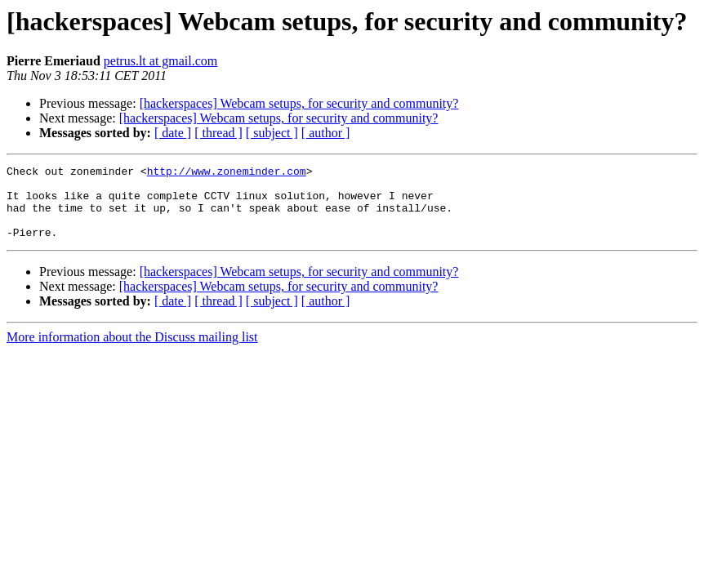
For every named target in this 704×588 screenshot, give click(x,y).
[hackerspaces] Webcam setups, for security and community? (299, 103)
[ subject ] (272, 133)
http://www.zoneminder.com (227, 173)
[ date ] (173, 133)
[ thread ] (218, 133)
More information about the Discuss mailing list (132, 352)
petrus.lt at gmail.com (161, 61)
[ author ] (326, 133)
